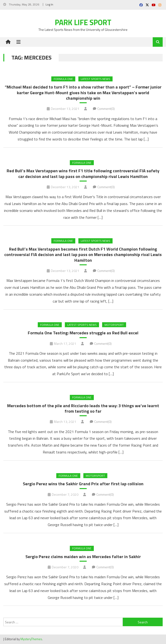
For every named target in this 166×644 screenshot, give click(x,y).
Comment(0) (106, 109)
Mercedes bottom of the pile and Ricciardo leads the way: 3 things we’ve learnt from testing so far (83, 408)
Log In (49, 4)
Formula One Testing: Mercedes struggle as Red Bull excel (83, 333)
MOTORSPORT (114, 325)
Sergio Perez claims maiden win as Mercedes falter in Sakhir (83, 557)
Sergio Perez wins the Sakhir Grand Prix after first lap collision (83, 484)
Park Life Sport (83, 22)
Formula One (63, 79)
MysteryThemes (31, 639)
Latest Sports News (95, 79)
